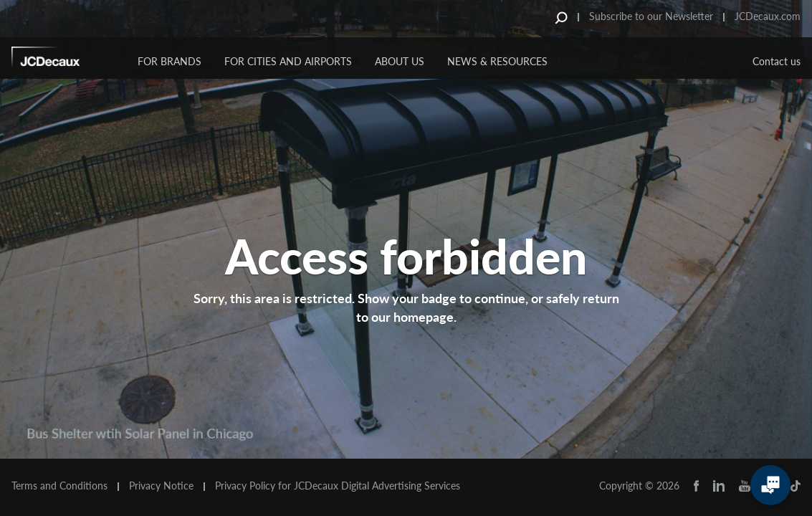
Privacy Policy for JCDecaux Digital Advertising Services (338, 486)
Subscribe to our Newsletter (651, 16)
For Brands (169, 61)
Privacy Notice (161, 486)
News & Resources (497, 61)
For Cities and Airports (288, 61)
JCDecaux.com (768, 16)
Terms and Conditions (59, 486)
